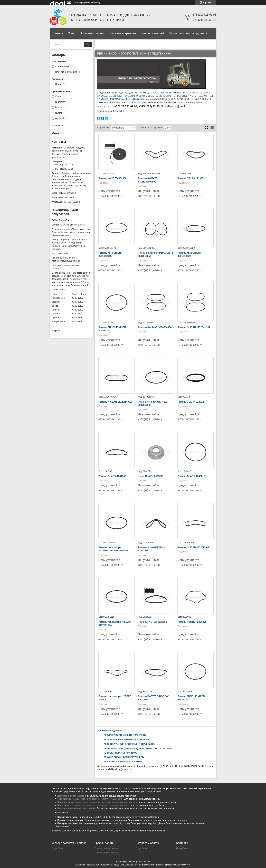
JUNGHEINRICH (164, 96)
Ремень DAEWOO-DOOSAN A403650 (154, 698)
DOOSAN (194, 93)
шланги (118, 799)
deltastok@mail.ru (68, 193)
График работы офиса (106, 853)
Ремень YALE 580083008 (112, 178)
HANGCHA (103, 99)
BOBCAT (150, 96)
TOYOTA (154, 93)
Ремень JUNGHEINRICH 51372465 (152, 549)
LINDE (177, 96)
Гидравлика (64, 799)
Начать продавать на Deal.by (87, 2)
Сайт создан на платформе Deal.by (133, 862)
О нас (72, 33)
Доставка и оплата (92, 33)
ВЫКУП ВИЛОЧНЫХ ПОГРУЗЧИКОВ (123, 762)
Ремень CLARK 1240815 (191, 476)
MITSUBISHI (175, 93)
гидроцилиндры (89, 799)
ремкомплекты (106, 799)
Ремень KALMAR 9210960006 (155, 327)
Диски (78, 802)
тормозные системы (99, 802)
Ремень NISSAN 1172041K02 (194, 327)
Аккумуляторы (77, 805)
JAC (112, 99)
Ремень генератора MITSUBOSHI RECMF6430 (113, 549)
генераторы (103, 805)
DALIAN (203, 96)
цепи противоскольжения (124, 802)
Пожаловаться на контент (178, 865)
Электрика (63, 805)
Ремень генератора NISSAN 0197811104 (115, 624)
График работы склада (107, 848)
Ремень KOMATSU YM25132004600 (149, 180)
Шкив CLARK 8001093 (151, 476)
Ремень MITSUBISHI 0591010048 (110, 254)
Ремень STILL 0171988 (190, 178)
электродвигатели (119, 805)
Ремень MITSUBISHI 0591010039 (189, 254)
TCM (185, 93)
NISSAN (164, 93)
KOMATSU (143, 93)
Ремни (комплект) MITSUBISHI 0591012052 (155, 254)
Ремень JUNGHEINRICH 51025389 (191, 698)
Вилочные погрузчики (122, 33)
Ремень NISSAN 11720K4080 (194, 547)
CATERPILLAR (116, 96)
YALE (127, 96)
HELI (210, 96)
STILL (184, 96)
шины (85, 802)
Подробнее (57, 848)
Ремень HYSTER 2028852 (152, 622)
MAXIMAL (120, 99)
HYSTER (193, 96)
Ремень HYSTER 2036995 (192, 622)
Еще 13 (59, 125)
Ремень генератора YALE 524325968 (153, 403)
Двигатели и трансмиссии (72, 796)
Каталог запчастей (153, 33)
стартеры (91, 805)
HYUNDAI (102, 96)
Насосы (76, 799)
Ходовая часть (65, 802)
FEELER (131, 99)
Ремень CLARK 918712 (191, 402)
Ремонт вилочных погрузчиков (188, 33)
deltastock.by (119, 111)
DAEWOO (205, 93)
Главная (58, 33)
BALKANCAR (138, 96)
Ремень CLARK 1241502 (112, 476)
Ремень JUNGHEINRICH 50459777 (112, 329)
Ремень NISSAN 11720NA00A (115, 402)
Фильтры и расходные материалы (76, 808)
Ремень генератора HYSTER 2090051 (115, 698)
